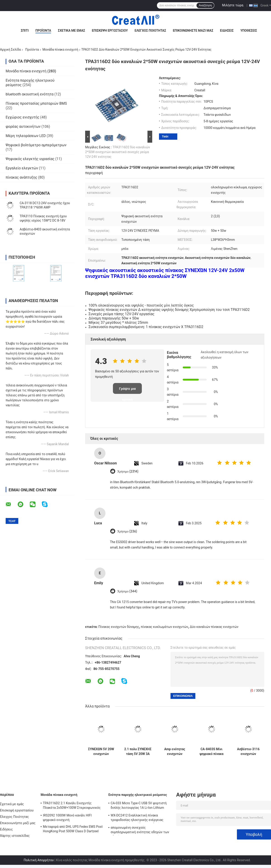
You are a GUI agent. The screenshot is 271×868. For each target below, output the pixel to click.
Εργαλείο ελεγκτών (22, 168)
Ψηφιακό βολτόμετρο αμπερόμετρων (36, 145)
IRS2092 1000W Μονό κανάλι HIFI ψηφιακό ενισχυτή (67, 818)
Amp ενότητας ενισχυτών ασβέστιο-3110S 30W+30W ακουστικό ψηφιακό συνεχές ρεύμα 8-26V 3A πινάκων (175, 752)
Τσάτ (165, 136)
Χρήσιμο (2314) (128, 472)
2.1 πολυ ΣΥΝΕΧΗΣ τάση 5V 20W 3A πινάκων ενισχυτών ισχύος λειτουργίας (138, 752)
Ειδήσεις (227, 31)
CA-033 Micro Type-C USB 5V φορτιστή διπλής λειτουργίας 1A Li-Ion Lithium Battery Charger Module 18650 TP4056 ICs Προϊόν (141, 806)
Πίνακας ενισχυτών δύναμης (119, 627)
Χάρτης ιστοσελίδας (15, 836)
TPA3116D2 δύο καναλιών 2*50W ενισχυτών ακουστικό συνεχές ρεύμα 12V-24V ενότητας (118, 152)
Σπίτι (25, 31)
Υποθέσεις (249, 31)
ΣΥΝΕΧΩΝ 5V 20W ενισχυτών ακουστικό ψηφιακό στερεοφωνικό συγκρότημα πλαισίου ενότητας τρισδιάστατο (101, 752)
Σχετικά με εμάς (71, 31)
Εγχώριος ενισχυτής (22, 117)
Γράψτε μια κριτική (127, 390)
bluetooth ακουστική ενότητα (30, 94)
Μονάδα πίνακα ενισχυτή (60, 50)
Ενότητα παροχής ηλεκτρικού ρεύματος (138, 795)
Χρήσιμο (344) (127, 591)
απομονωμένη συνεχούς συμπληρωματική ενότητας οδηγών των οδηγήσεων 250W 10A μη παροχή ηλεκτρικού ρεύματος (140, 830)
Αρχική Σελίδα (10, 50)
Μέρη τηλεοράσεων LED (26, 136)
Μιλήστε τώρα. (233, 5)
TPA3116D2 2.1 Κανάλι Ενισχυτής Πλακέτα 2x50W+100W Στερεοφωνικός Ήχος (72, 806)
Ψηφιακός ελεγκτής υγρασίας (30, 159)
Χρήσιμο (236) (127, 531)
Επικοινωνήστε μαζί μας (193, 31)
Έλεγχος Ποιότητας (150, 31)
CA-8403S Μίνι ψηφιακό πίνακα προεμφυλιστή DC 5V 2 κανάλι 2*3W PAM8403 (211, 752)
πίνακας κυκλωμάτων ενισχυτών (165, 627)
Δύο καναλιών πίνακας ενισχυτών (214, 627)
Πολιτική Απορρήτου (39, 860)
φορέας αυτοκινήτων (23, 127)
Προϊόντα (43, 31)
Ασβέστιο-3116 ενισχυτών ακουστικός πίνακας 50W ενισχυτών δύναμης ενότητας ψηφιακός (248, 752)
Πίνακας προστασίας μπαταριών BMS (36, 103)
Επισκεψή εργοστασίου (110, 31)
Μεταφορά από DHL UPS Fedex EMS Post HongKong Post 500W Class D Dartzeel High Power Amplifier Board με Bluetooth (73, 830)
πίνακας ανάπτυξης (21, 177)
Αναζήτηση (205, 5)
